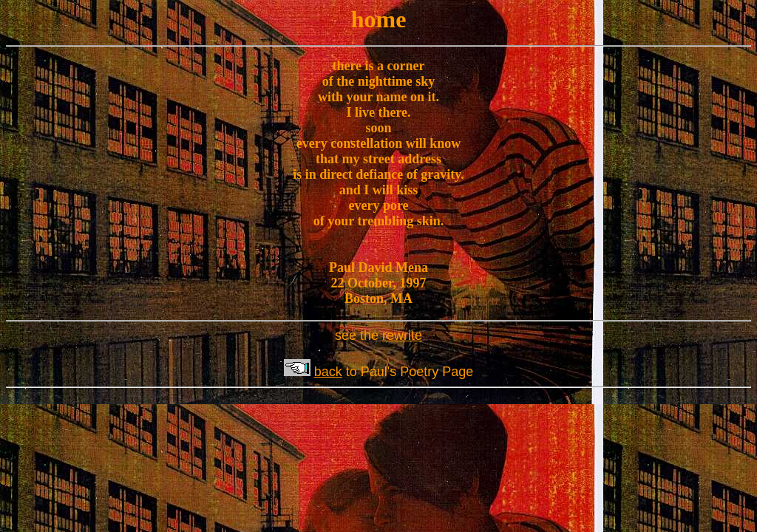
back (328, 372)
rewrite (402, 335)
